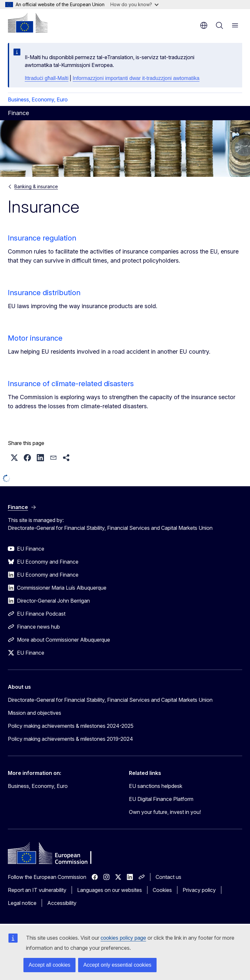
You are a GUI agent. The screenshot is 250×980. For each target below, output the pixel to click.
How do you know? (134, 4)
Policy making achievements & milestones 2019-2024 (70, 739)
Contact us (168, 877)
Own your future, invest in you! (165, 812)
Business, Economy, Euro (38, 99)
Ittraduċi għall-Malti (47, 78)
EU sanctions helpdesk (156, 786)
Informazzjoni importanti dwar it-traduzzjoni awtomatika (136, 78)
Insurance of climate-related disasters (71, 384)
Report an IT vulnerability (37, 890)
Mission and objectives (35, 713)
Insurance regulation (42, 238)
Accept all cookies (49, 965)
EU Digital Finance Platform (161, 799)
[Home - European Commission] (28, 23)
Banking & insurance (36, 186)
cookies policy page (123, 938)
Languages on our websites (110, 890)
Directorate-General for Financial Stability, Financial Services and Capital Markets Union (110, 700)
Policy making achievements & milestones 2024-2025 (71, 726)
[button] (14, 458)
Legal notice (22, 903)
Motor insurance (35, 338)
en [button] (204, 25)
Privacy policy (199, 890)
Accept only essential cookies (117, 965)
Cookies (162, 890)
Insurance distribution (44, 293)
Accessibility (62, 903)
